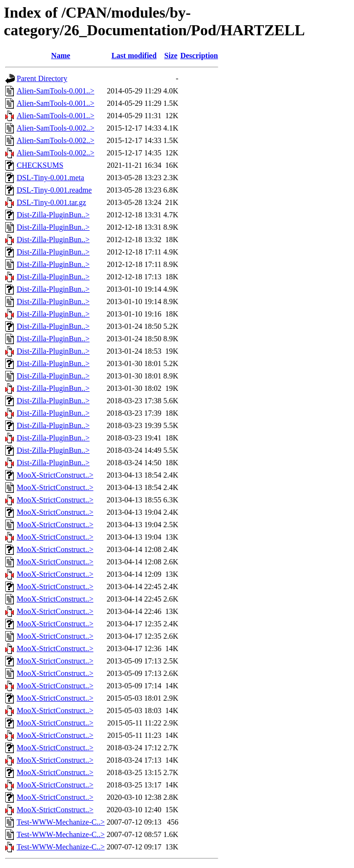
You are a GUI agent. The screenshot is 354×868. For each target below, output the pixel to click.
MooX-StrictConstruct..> (55, 475)
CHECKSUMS (40, 165)
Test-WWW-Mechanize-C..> (61, 822)
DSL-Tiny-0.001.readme (54, 190)
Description (199, 56)
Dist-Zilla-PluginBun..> (53, 215)
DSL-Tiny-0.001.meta (51, 178)
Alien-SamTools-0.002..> (56, 128)
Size (171, 56)
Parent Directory (42, 78)
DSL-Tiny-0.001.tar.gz (51, 202)
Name (61, 56)
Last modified (134, 56)
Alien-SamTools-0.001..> (56, 91)
